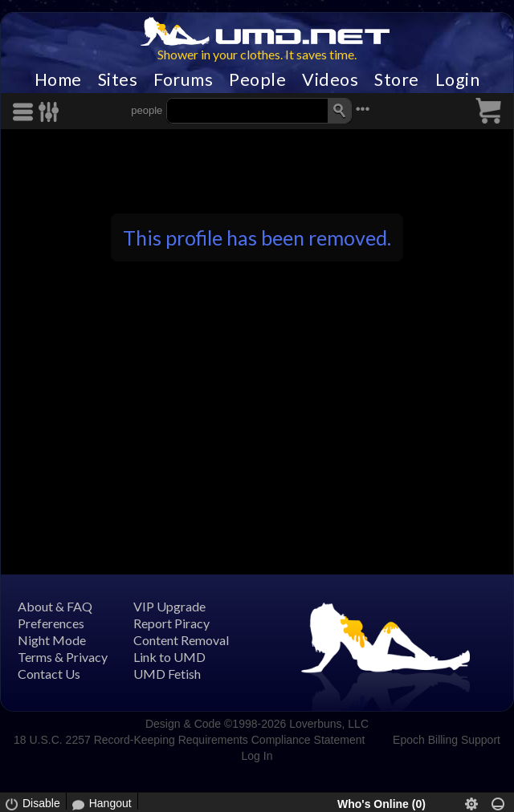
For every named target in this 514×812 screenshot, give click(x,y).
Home (58, 79)
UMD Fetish (167, 674)
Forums (183, 79)
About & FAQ (55, 606)
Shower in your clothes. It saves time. (257, 54)
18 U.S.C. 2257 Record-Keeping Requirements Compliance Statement (189, 740)
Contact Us (49, 674)
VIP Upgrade (169, 606)
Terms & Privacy (63, 657)
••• (363, 109)
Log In (257, 756)
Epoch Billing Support (447, 740)
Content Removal (181, 640)
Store (397, 79)
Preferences (51, 623)
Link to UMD (169, 657)
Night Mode (52, 640)
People (257, 79)
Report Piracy (171, 623)
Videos (330, 79)
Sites (118, 79)
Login (458, 79)
